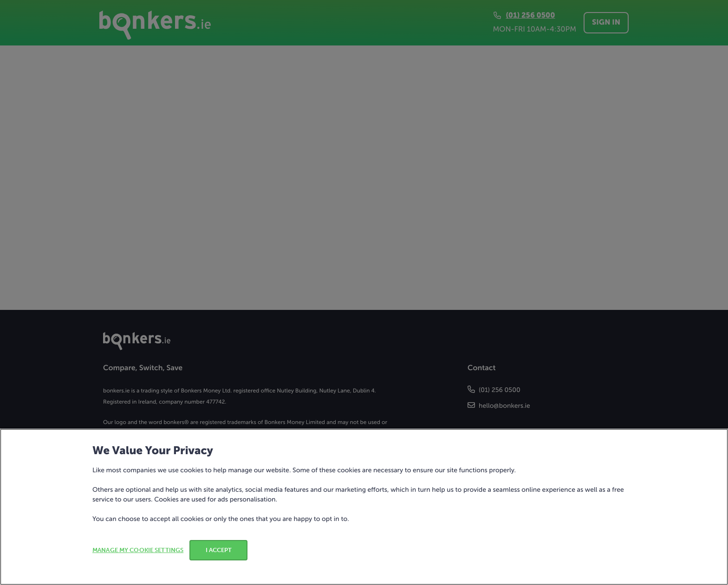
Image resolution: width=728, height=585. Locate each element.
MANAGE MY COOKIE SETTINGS (138, 550)
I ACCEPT (219, 550)
